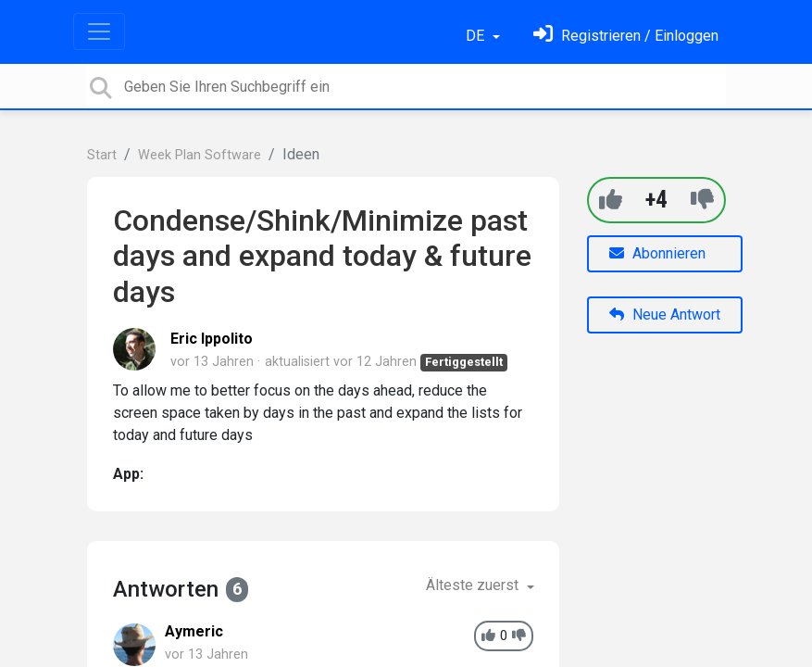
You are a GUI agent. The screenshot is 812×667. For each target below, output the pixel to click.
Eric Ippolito (212, 339)
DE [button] (477, 36)
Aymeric (194, 631)
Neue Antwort (665, 315)
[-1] (702, 200)
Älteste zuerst (474, 585)
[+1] (611, 200)
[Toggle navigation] (99, 31)
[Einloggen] (626, 36)
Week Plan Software (200, 155)
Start (102, 155)
